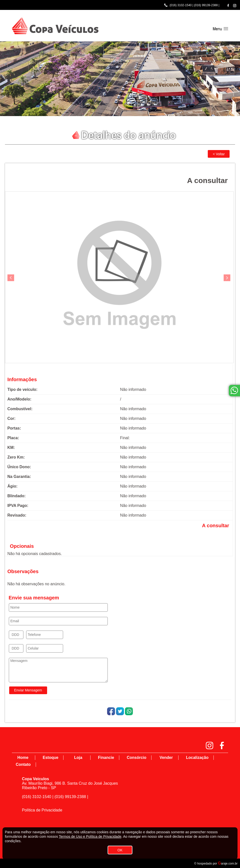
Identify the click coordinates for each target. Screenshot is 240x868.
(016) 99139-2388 (206, 5)
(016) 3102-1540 (181, 5)
